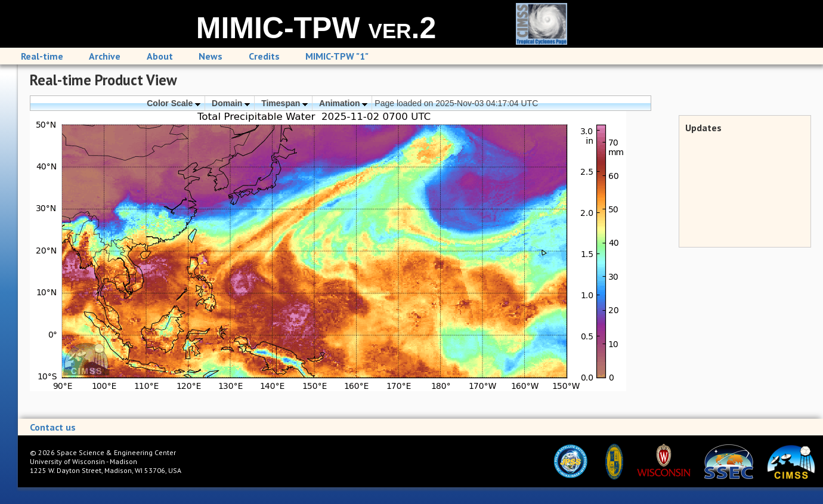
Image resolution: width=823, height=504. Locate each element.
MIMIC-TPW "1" (337, 56)
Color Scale (174, 103)
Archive (105, 56)
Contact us (53, 427)
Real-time (42, 56)
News (211, 56)
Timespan (284, 103)
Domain (231, 103)
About (160, 56)
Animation (343, 103)
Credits (264, 56)
